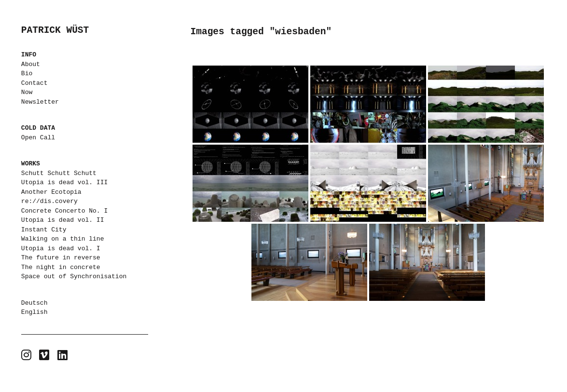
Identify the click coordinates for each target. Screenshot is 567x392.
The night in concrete (61, 267)
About (31, 64)
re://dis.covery (49, 201)
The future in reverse (61, 257)
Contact (35, 83)
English (35, 312)
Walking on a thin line (63, 239)
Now (27, 92)
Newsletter (40, 102)
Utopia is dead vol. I (61, 248)
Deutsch (35, 303)
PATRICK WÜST (55, 31)
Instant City (44, 230)
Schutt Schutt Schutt (59, 173)
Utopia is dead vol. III (64, 182)
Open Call (38, 137)
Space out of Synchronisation (74, 276)
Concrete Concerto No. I (64, 211)
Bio (27, 73)
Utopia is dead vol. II (63, 220)
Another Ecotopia (51, 192)
